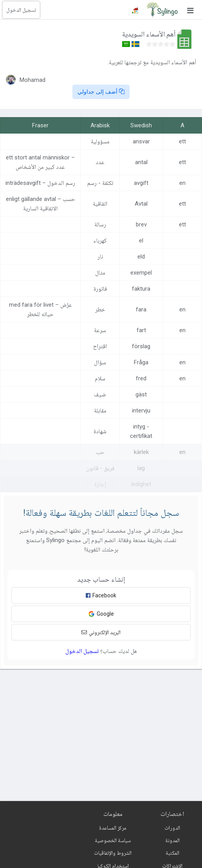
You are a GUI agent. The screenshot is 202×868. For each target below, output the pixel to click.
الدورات (172, 828)
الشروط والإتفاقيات (113, 853)
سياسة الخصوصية (113, 840)
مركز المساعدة (113, 828)
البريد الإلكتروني (101, 632)
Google (101, 614)
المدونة (172, 840)
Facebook (101, 595)
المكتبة (172, 853)
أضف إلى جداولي (101, 92)
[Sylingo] (162, 10)
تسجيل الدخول (21, 10)
